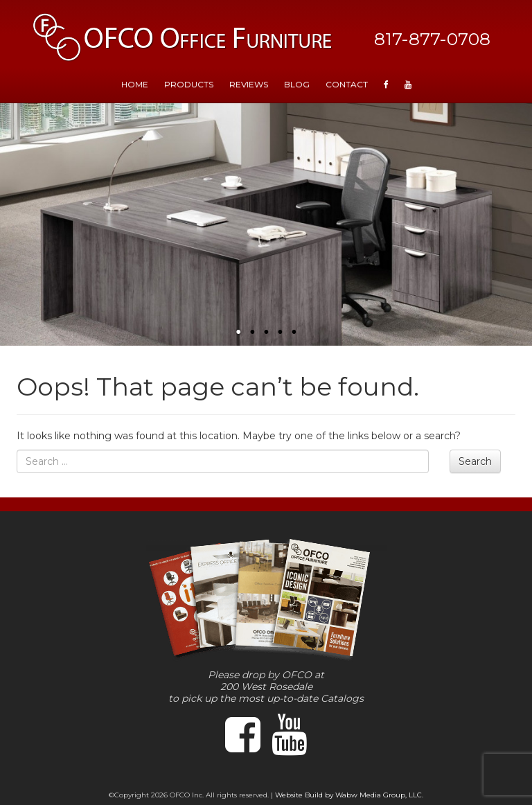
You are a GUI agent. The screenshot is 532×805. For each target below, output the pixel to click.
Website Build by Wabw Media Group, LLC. (349, 795)
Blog (297, 84)
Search (475, 461)
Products (189, 84)
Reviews (249, 84)
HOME (135, 84)
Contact (347, 84)
